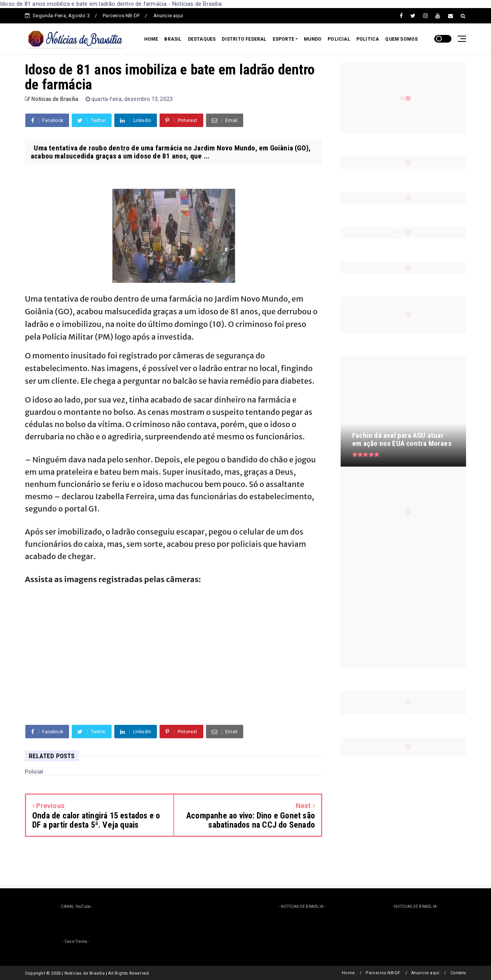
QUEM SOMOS (401, 39)
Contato (458, 973)
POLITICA (368, 39)
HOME (151, 39)
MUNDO (313, 39)
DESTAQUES (202, 39)
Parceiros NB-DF (121, 16)
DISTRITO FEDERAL (244, 39)
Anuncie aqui (168, 16)
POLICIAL (339, 39)
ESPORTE (283, 39)
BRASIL (173, 39)
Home (348, 973)
